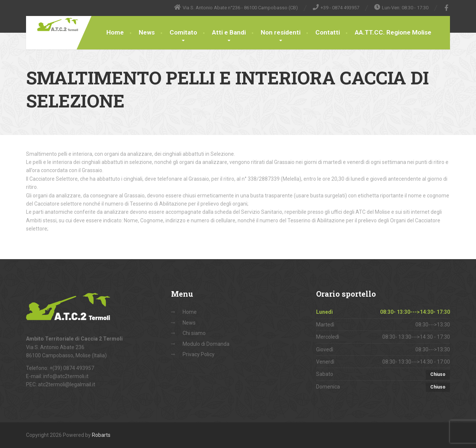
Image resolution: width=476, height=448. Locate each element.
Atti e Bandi (229, 32)
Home (115, 32)
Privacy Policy (199, 354)
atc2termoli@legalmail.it (67, 384)
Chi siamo (194, 333)
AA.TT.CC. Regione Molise (393, 32)
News (147, 32)
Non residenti (281, 32)
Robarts (101, 435)
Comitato (183, 32)
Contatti (328, 32)
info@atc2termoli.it (66, 376)
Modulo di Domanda (206, 344)
